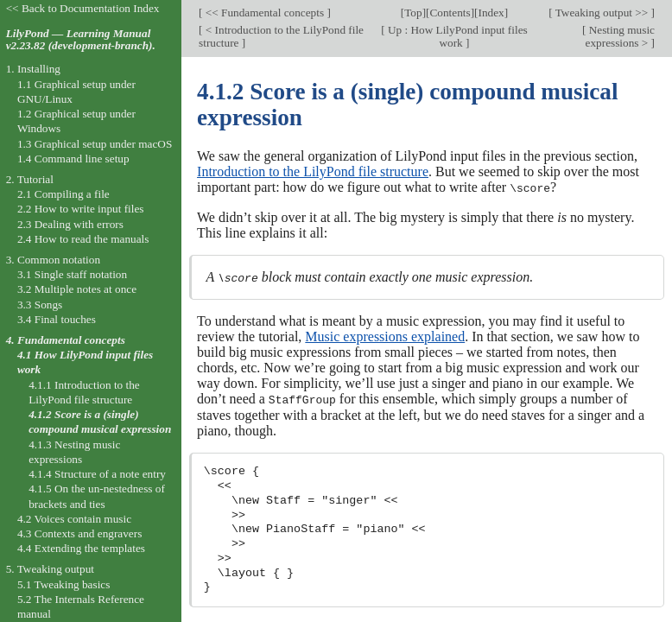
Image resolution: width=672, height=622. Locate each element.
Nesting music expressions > (620, 36)
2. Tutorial (30, 179)
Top (413, 13)
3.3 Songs (40, 305)
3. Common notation (53, 260)
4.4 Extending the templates (81, 548)
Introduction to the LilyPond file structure (313, 171)
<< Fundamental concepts (264, 13)
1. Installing (33, 69)
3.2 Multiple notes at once (77, 289)
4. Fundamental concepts (66, 340)
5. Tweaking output (50, 569)
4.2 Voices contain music (74, 519)
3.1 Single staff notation (72, 274)
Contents (450, 13)
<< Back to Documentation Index (83, 8)
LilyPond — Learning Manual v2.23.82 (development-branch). (81, 40)
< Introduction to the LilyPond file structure (281, 36)
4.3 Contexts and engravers (79, 533)
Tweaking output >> (602, 13)
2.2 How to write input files (81, 209)
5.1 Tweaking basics (64, 584)
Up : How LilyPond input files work (456, 36)
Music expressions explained (385, 336)
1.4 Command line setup (73, 159)
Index (491, 13)
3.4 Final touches (57, 319)
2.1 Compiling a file (63, 194)
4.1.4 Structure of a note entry (97, 474)
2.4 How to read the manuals (83, 239)
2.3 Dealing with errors (70, 224)
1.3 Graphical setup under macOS (95, 144)
